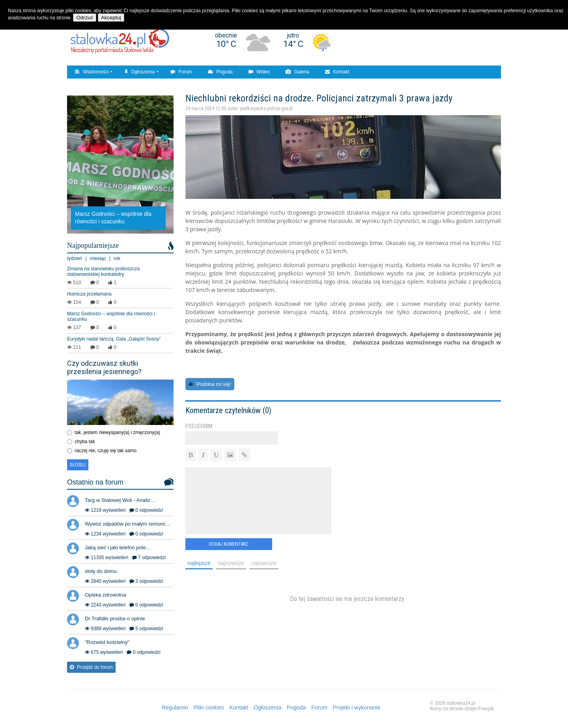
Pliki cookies (209, 707)
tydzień (75, 258)
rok (117, 258)
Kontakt (337, 72)
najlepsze (199, 563)
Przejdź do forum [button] (91, 667)
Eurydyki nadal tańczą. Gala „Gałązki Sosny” (114, 339)
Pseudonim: (199, 426)
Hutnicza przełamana (89, 294)
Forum (181, 72)
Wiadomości (92, 72)
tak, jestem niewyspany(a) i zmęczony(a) (117, 432)
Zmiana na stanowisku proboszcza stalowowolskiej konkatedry (103, 271)
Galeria (297, 72)
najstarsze (264, 563)
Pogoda (220, 72)
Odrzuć (85, 18)
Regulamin (175, 707)
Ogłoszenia (140, 72)
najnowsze (231, 563)
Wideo (259, 72)
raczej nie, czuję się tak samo (106, 451)
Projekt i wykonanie (357, 707)
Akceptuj (111, 18)
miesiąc (98, 258)
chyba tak (85, 442)
